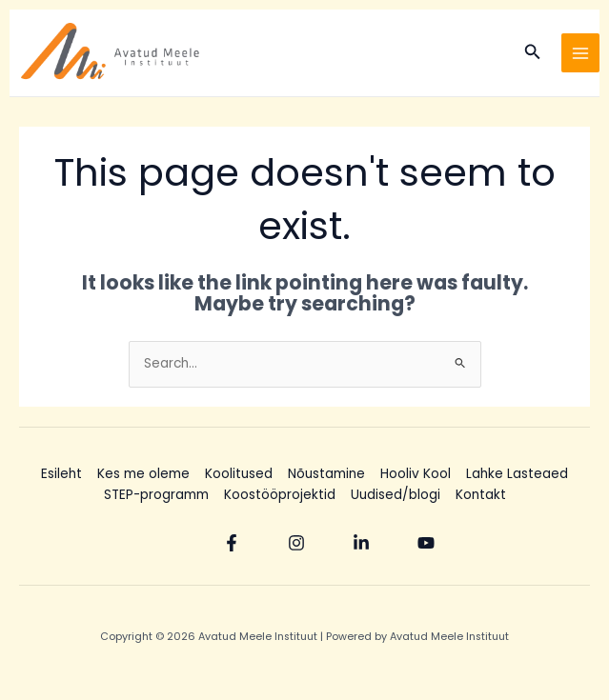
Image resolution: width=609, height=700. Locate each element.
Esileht (61, 474)
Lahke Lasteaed (517, 474)
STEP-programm (156, 495)
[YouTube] (426, 543)
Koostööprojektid (280, 495)
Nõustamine (326, 474)
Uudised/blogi (396, 495)
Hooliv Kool (416, 474)
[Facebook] (232, 543)
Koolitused (239, 474)
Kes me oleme (143, 474)
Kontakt (481, 495)
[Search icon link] (533, 53)
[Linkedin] (361, 543)
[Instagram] (296, 543)
